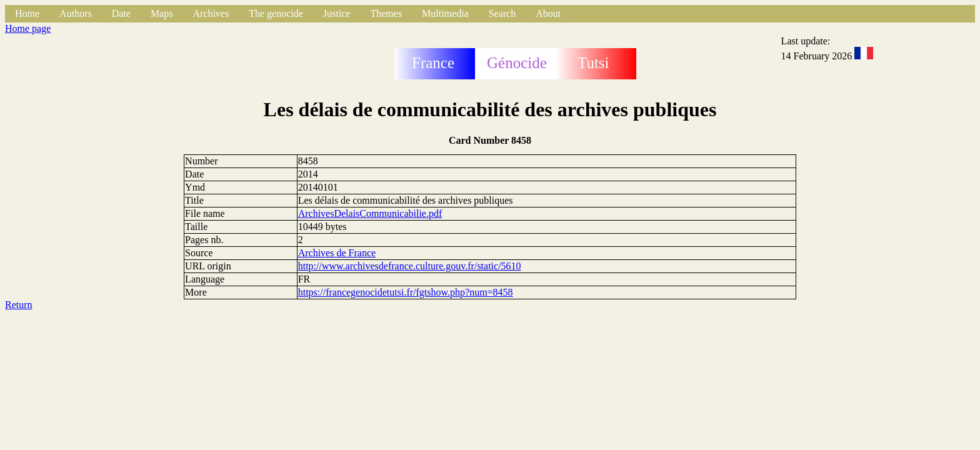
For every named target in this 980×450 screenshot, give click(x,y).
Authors (76, 13)
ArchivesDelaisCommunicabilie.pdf (370, 213)
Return (19, 305)
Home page (28, 28)
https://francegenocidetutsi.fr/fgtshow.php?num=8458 (406, 292)
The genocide (276, 13)
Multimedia (445, 13)
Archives (211, 13)
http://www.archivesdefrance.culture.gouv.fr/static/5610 (410, 266)
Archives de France (337, 253)
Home (27, 13)
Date (121, 13)
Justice (337, 13)
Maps (162, 13)
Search (502, 13)
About (548, 13)
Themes (386, 13)
